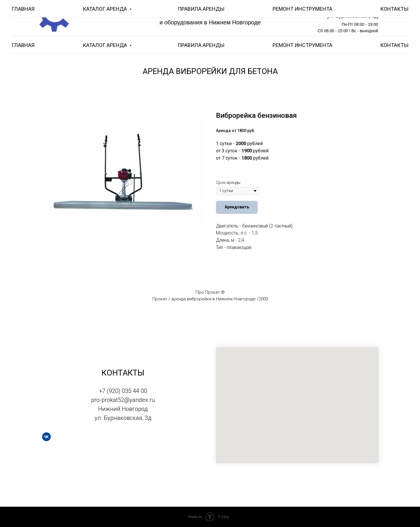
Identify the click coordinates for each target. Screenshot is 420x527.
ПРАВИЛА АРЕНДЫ (201, 45)
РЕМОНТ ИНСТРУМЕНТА (302, 45)
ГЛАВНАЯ (23, 45)
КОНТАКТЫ (394, 45)
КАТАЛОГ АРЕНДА (105, 45)
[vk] (46, 437)
